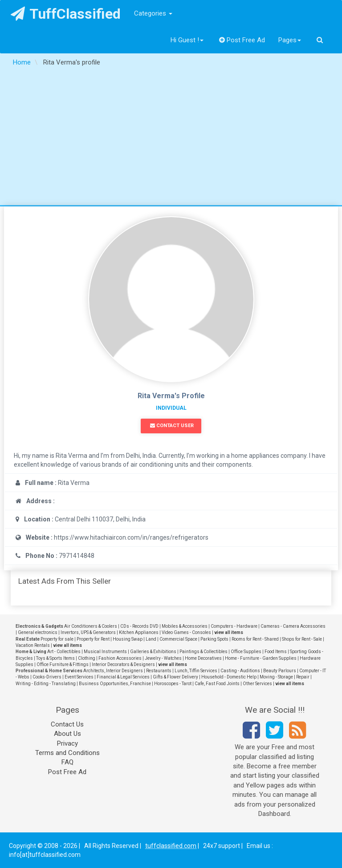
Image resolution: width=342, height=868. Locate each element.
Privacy (67, 743)
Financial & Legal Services (123, 677)
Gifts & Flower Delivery (175, 677)
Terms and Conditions (67, 753)
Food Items (276, 652)
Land (151, 639)
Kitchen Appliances (139, 632)
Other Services (257, 684)
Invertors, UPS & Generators (88, 632)
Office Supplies (246, 652)
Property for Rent (93, 639)
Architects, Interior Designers (113, 671)
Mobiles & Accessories (185, 626)
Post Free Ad (242, 40)
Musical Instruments (105, 652)
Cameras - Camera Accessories (293, 626)
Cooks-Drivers (47, 677)
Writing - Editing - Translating (46, 684)
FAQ (67, 762)
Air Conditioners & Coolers (91, 626)
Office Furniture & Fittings (63, 664)
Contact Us (67, 724)
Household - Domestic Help (229, 677)
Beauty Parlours (280, 671)
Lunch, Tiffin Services (196, 671)
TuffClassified (66, 14)
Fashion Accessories (120, 658)
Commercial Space (178, 639)
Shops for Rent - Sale (302, 639)
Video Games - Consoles (186, 632)
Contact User (172, 426)
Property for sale (57, 639)
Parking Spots (214, 639)
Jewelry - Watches (163, 658)
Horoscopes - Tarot (173, 684)
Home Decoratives (203, 658)
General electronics (38, 632)
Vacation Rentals (33, 645)
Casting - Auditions (240, 671)
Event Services (79, 677)
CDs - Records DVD (139, 626)
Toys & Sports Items (55, 658)
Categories (153, 13)
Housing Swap (128, 639)
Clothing (87, 658)
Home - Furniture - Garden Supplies (261, 658)
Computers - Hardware (234, 626)
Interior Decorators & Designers (123, 664)
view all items (229, 632)
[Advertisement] (171, 138)
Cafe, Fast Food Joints (217, 684)
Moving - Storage (276, 677)
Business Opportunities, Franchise (115, 684)
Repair (303, 677)
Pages (290, 40)
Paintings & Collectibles (204, 652)
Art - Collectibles (64, 652)
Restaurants (159, 671)
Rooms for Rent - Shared (255, 639)
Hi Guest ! (187, 40)
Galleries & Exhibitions (153, 652)
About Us (67, 734)
